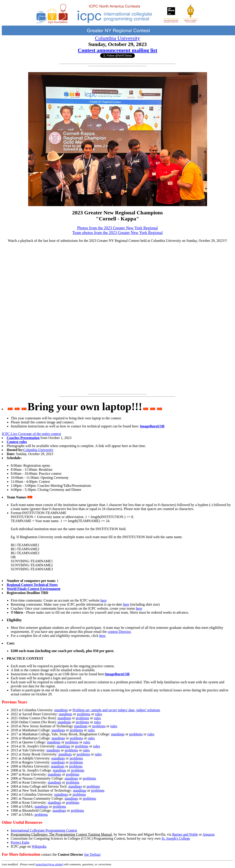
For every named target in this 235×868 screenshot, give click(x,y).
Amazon (208, 834)
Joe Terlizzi (92, 854)
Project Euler (20, 842)
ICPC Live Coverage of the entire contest (31, 434)
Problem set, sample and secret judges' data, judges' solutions (116, 710)
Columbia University (118, 38)
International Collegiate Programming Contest (44, 830)
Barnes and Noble (185, 834)
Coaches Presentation (23, 438)
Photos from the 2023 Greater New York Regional (117, 228)
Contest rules (17, 442)
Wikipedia (39, 846)
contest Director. (120, 632)
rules (98, 714)
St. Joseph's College (176, 838)
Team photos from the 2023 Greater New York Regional (117, 233)
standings (61, 710)
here (104, 600)
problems (84, 714)
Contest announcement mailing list (117, 50)
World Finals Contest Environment (34, 589)
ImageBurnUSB (152, 426)
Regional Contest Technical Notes (32, 585)
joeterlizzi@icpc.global (49, 864)
